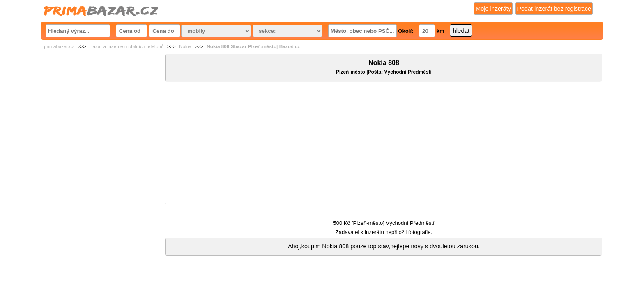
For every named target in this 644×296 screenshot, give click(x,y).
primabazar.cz (59, 46)
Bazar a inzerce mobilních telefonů (127, 46)
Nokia (185, 46)
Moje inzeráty (493, 9)
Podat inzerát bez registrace (554, 9)
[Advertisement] (384, 143)
